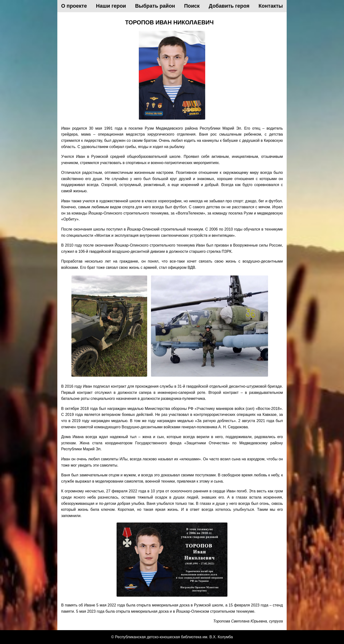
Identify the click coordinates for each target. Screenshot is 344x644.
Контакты (271, 6)
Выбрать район (155, 6)
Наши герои (111, 6)
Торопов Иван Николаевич (169, 22)
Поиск (192, 6)
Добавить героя (229, 6)
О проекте (74, 6)
